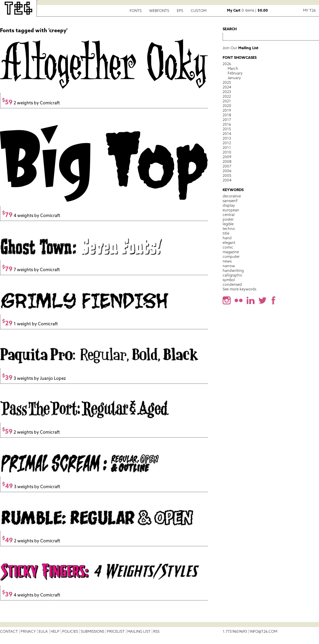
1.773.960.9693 (235, 631)
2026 (227, 64)
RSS (156, 631)
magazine (231, 252)
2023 (227, 92)
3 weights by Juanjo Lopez (34, 378)
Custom (199, 11)
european (231, 210)
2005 (227, 175)
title (226, 233)
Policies (70, 631)
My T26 (309, 10)
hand (227, 238)
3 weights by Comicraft (31, 487)
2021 (227, 101)
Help (55, 631)
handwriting (233, 270)
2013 (227, 138)
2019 (227, 110)
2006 (227, 171)
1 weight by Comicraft (30, 324)
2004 (227, 180)
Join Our (241, 48)
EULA (43, 631)
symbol (229, 280)
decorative (232, 196)
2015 (227, 129)
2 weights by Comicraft (31, 103)
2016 (227, 124)
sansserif (230, 201)
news (227, 261)
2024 (227, 87)
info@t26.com (263, 631)
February (235, 73)
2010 (227, 152)
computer (231, 257)
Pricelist (116, 631)
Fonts (136, 11)
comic (228, 247)
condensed (232, 284)
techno (229, 229)
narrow (229, 266)
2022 (227, 96)
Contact (9, 631)
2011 (227, 148)
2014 (227, 134)
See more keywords (239, 289)
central (229, 215)
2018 (227, 115)
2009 (227, 157)
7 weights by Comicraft (31, 270)
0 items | (247, 10)
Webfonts (159, 11)
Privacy (28, 631)
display (229, 205)
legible (228, 224)
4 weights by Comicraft (31, 215)
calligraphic (233, 275)
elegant (229, 243)
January (234, 78)
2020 (227, 106)
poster (228, 219)
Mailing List (139, 631)
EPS (180, 11)
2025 (227, 82)
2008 (227, 161)
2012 (227, 143)
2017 (227, 120)
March (233, 68)
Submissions (93, 631)
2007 (227, 166)
